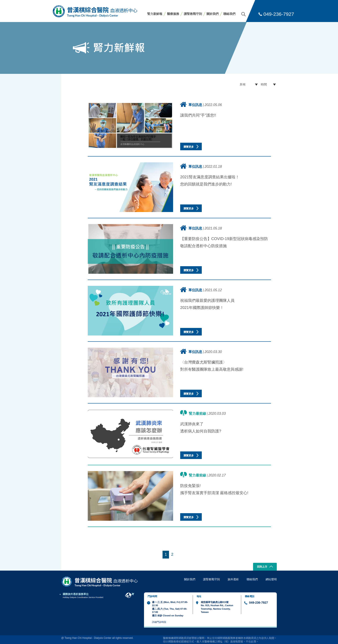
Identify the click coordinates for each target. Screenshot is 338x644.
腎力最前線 (193, 413)
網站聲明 (271, 579)
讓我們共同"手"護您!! (198, 115)
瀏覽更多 (191, 147)
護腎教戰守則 (193, 14)
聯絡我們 (229, 14)
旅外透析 (233, 579)
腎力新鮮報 (155, 14)
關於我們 (213, 14)
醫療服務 (173, 14)
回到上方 (265, 567)
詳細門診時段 (159, 622)
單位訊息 (191, 104)
